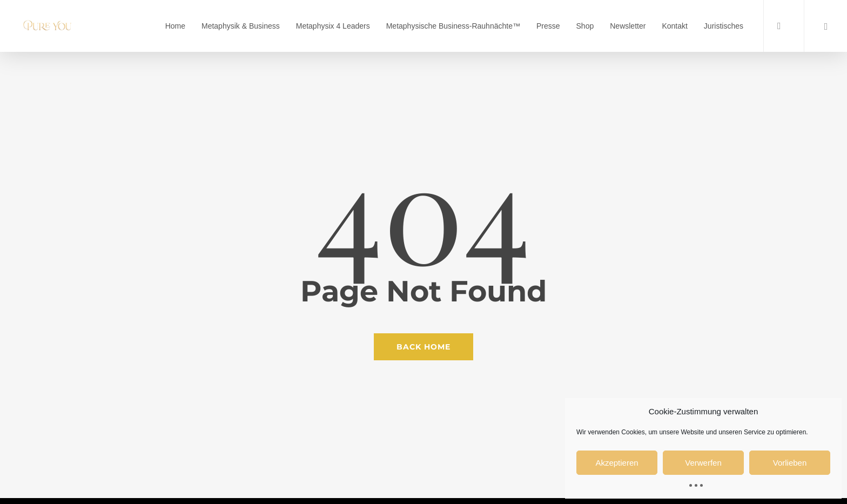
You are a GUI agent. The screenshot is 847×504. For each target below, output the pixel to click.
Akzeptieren (617, 463)
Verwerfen (703, 463)
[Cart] (825, 26)
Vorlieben (790, 463)
